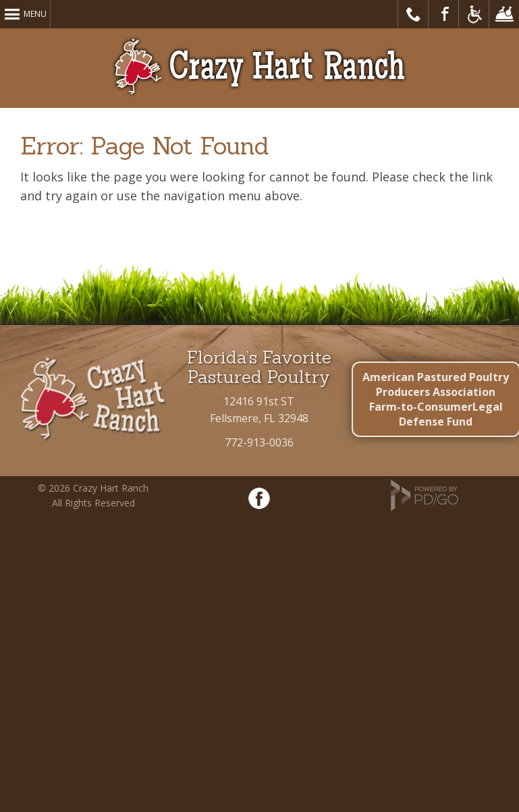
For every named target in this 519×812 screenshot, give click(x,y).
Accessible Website (474, 14)
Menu (35, 14)
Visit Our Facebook (444, 14)
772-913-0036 (259, 442)
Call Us (413, 14)
